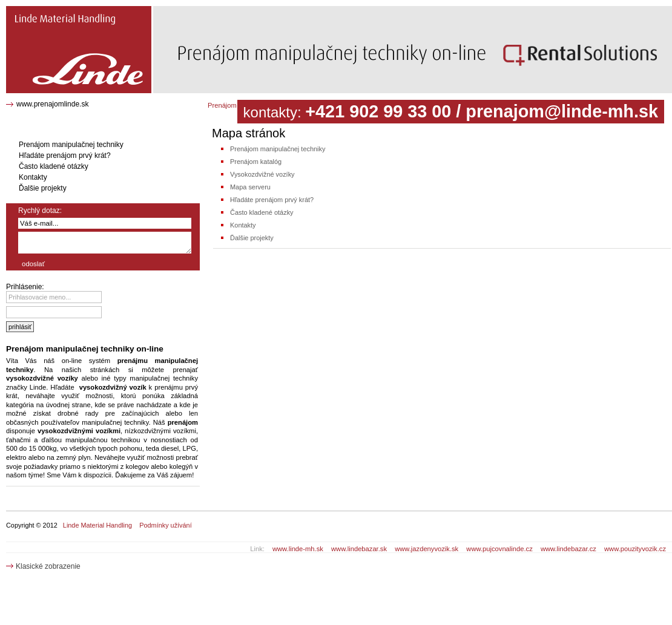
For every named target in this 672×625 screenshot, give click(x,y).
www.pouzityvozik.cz (635, 549)
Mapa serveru (250, 187)
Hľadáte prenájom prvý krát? (272, 200)
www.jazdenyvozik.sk (427, 549)
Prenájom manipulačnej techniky (278, 149)
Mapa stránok (31, 11)
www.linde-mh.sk (298, 549)
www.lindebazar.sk (359, 549)
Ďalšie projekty (252, 238)
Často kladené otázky (262, 212)
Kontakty (243, 225)
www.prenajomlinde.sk (52, 104)
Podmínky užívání (165, 525)
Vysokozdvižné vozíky (262, 174)
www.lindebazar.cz (568, 549)
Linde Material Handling (97, 525)
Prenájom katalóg (256, 162)
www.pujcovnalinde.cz (499, 549)
